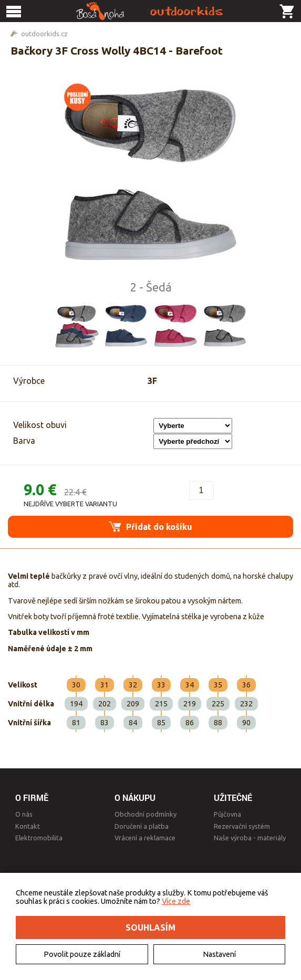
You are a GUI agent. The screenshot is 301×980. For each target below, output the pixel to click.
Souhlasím (150, 927)
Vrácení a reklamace (145, 838)
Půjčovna (227, 814)
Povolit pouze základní (82, 954)
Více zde (176, 901)
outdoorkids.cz (44, 34)
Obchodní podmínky (146, 814)
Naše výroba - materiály (250, 838)
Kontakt (28, 826)
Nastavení (219, 954)
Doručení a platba (142, 826)
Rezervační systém (242, 826)
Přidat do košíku (150, 527)
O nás (24, 814)
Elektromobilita (39, 838)
